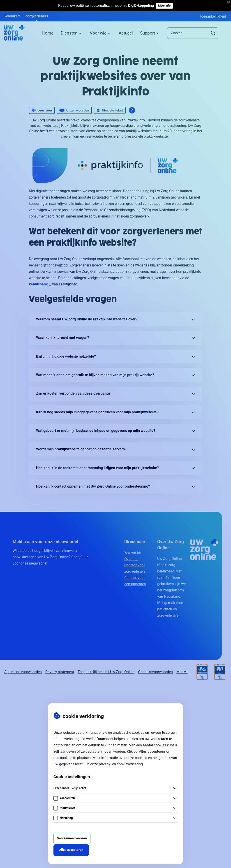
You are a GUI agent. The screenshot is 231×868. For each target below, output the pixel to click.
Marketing (66, 818)
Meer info (164, 6)
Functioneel (70, 788)
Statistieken (68, 808)
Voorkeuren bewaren (72, 838)
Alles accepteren (71, 850)
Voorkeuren (67, 798)
